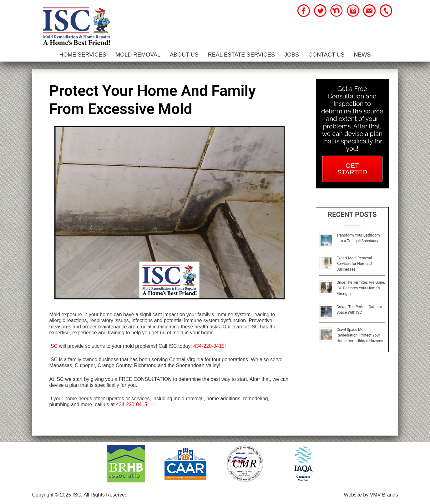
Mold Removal (138, 55)
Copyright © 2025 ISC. (57, 495)
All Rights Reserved (106, 495)
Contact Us (326, 55)
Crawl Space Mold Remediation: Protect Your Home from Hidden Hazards (360, 335)
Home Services (83, 55)
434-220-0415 (209, 346)
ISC (54, 346)
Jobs (292, 55)
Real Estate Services (241, 55)
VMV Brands (384, 495)
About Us (184, 55)
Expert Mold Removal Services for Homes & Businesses (354, 264)
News (362, 55)
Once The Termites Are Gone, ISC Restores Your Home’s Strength (361, 288)
